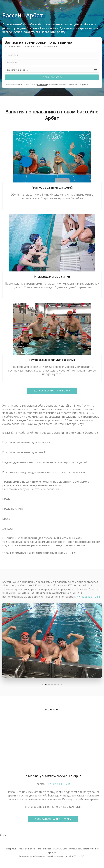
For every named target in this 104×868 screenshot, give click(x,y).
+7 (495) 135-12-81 (89, 597)
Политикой (42, 85)
